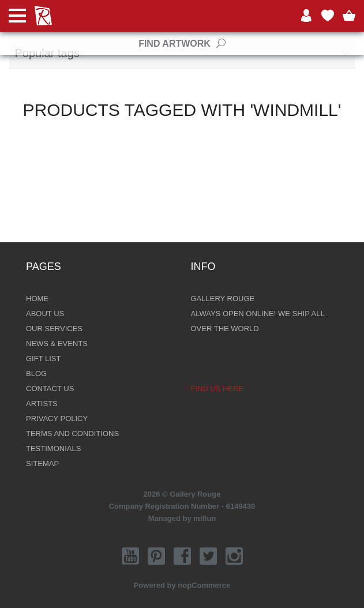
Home (37, 299)
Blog (36, 374)
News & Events (57, 344)
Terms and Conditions (72, 434)
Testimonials (53, 449)
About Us (45, 314)
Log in (306, 16)
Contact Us (50, 389)
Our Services (54, 329)
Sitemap (42, 463)
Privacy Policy (57, 419)
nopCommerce (204, 585)
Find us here (217, 389)
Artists (42, 404)
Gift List (43, 359)
